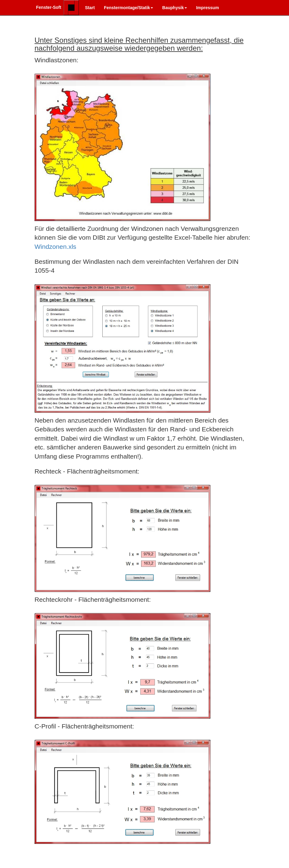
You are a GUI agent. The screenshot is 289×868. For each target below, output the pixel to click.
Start (90, 8)
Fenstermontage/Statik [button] (128, 8)
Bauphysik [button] (175, 8)
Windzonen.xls (55, 247)
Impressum (208, 8)
